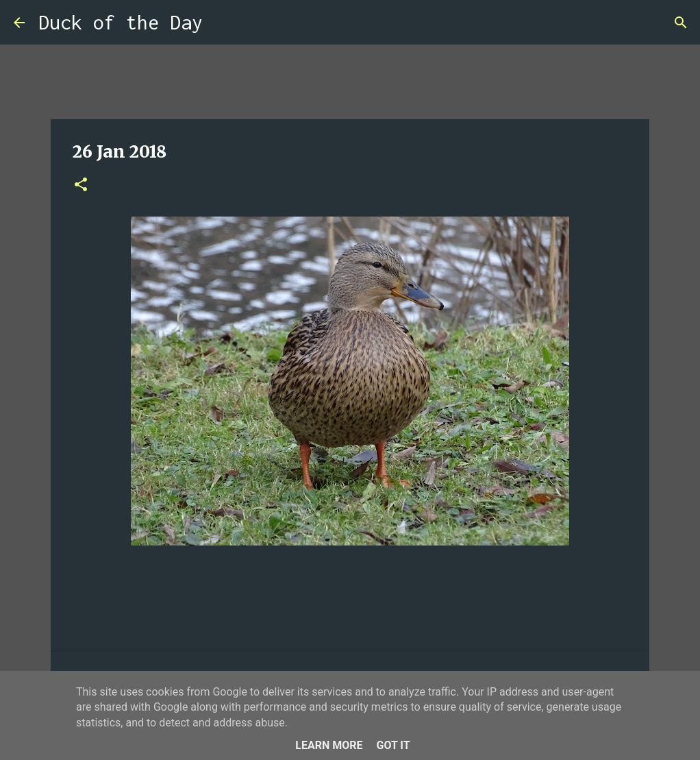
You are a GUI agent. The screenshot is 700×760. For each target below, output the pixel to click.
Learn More (329, 745)
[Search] (222, 23)
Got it (393, 745)
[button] (81, 185)
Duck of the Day (121, 22)
